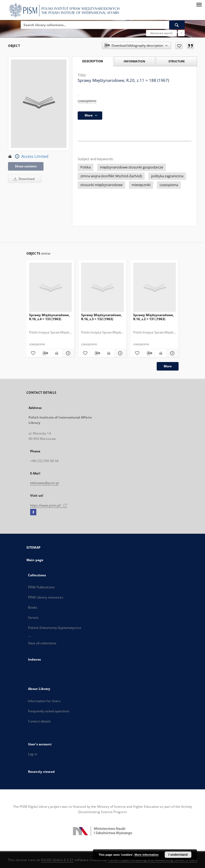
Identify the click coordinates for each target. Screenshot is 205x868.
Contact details (39, 721)
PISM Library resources (46, 597)
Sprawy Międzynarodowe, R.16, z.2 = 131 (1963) (153, 317)
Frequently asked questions (49, 711)
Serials (33, 618)
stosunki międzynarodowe (101, 185)
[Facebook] (33, 512)
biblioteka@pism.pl (44, 483)
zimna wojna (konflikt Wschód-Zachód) (111, 176)
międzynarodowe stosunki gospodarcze (131, 167)
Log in (33, 754)
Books (33, 607)
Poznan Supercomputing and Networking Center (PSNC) (152, 860)
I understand (178, 855)
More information (147, 855)
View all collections (42, 643)
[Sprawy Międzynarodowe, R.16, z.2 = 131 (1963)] (155, 288)
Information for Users (44, 701)
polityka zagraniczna (167, 176)
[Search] (177, 25)
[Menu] (199, 4)
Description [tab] (92, 61)
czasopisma (169, 185)
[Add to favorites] (179, 46)
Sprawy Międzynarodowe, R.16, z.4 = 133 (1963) (49, 317)
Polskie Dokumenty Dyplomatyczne (55, 628)
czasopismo (87, 101)
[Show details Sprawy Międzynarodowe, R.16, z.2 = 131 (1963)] (172, 353)
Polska (86, 167)
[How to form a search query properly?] (181, 33)
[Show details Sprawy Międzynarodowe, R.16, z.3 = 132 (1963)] (120, 353)
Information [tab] (134, 61)
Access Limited (28, 156)
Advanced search (161, 33)
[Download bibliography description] (45, 353)
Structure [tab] (177, 61)
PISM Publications (41, 587)
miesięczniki (141, 185)
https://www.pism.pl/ (49, 505)
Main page (35, 560)
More (168, 366)
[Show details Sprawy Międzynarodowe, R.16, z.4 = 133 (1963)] (68, 353)
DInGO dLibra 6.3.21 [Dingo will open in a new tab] (57, 860)
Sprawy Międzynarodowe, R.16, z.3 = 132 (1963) (101, 317)
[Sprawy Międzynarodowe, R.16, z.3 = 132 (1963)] (102, 288)
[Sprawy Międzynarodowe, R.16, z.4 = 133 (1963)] (50, 288)
